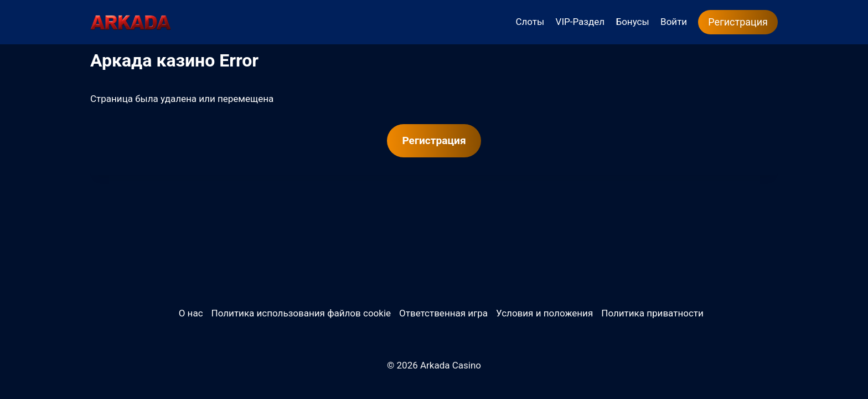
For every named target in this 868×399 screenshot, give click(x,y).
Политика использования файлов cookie (301, 313)
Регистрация (738, 22)
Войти (674, 22)
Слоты (530, 22)
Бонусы (632, 22)
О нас (191, 313)
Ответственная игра (443, 313)
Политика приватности (652, 313)
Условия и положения (544, 313)
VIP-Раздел (580, 22)
